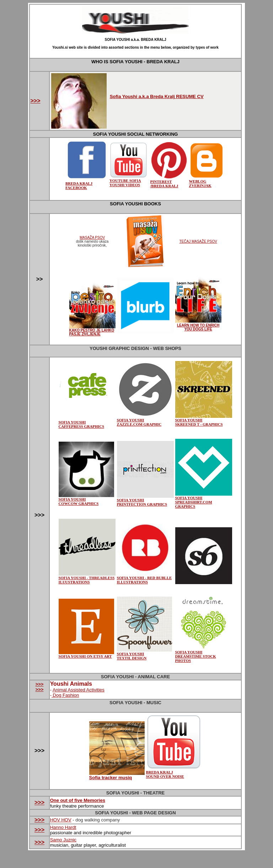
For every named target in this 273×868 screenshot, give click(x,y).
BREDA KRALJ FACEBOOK (79, 185)
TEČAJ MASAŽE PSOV (198, 241)
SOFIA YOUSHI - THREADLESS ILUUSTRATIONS (87, 580)
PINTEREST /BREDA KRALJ (169, 182)
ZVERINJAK (200, 185)
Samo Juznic (63, 840)
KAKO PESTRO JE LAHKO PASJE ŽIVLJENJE (92, 332)
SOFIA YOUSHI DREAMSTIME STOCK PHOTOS (196, 656)
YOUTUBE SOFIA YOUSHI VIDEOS (129, 181)
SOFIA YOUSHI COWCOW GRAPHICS (79, 501)
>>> (35, 101)
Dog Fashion (65, 695)
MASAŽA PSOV (92, 238)
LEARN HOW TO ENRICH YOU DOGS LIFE (198, 327)
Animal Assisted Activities (79, 690)
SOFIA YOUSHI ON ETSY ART (86, 654)
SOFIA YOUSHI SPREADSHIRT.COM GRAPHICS (204, 500)
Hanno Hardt (63, 827)
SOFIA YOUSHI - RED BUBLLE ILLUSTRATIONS (145, 578)
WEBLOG (207, 179)
